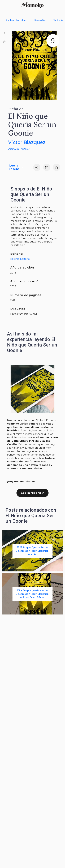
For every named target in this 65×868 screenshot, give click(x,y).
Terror (25, 149)
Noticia (58, 20)
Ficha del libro (16, 20)
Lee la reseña (16, 167)
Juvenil (14, 149)
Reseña (40, 20)
